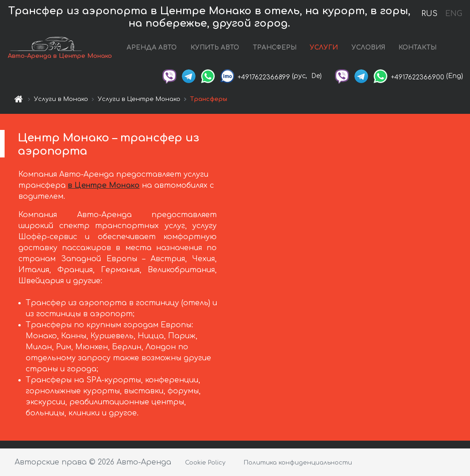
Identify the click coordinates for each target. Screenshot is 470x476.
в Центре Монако (104, 185)
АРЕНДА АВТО (152, 48)
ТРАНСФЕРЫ (275, 48)
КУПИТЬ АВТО (215, 48)
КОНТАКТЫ (417, 48)
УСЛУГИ (324, 48)
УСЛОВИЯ (368, 48)
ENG (453, 14)
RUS (429, 14)
